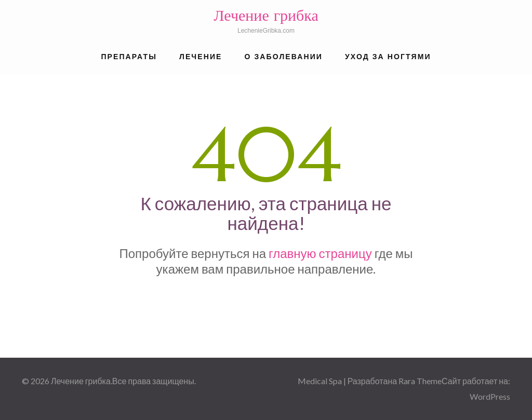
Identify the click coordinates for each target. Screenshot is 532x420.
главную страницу (320, 253)
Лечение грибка (266, 15)
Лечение (201, 57)
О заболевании (284, 57)
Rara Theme (420, 381)
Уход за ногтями (388, 57)
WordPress (490, 396)
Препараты (129, 57)
